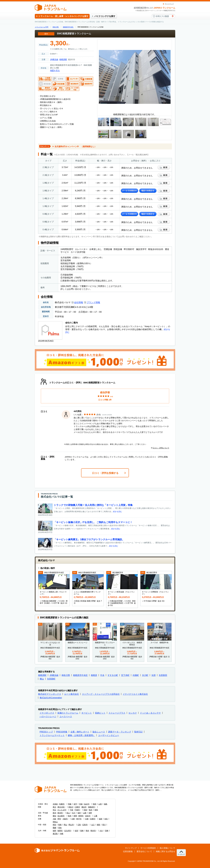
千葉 (71, 810)
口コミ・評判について (160, 448)
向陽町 (136, 675)
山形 (100, 804)
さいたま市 (62, 810)
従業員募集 (128, 851)
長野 (90, 813)
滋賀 (101, 819)
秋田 (95, 804)
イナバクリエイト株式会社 (135, 694)
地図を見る (55, 71)
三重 (96, 816)
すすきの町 (113, 675)
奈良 (106, 819)
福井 (79, 813)
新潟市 (60, 813)
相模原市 (91, 807)
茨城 (85, 810)
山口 (93, 825)
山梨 (85, 813)
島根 (60, 825)
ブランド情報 (93, 302)
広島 (79, 825)
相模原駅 (63, 59)
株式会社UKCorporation (51, 698)
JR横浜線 (54, 59)
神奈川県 (66, 675)
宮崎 (107, 831)
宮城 (81, 804)
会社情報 (79, 302)
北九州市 (68, 831)
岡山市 (71, 825)
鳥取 (54, 825)
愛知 (54, 816)
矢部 (154, 675)
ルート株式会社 (72, 694)
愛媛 (54, 828)
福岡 (54, 831)
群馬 (96, 810)
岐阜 (70, 816)
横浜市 (84, 807)
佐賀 (76, 831)
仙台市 (87, 804)
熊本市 (93, 831)
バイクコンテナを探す (105, 16)
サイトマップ (169, 4)
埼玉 (54, 810)
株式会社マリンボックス (50, 694)
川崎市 (77, 807)
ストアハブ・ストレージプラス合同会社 (101, 694)
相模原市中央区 (80, 675)
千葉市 (77, 810)
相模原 (94, 675)
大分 (101, 831)
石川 (74, 813)
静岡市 (81, 816)
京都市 (93, 819)
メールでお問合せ (129, 191)
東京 (54, 807)
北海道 (55, 804)
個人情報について (167, 848)
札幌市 (62, 804)
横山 (42, 679)
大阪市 (65, 819)
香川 (104, 825)
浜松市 (88, 816)
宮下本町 (125, 675)
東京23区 (61, 807)
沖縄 (62, 834)
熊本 (87, 831)
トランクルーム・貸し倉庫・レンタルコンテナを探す (63, 16)
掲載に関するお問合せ (165, 851)
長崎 (82, 831)
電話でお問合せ (148, 191)
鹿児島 (55, 834)
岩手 (75, 804)
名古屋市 (61, 816)
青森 (70, 804)
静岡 (75, 816)
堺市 (59, 819)
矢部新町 (51, 679)
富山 (68, 813)
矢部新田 (163, 675)
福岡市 (60, 831)
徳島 (98, 825)
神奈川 (71, 807)
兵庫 (73, 819)
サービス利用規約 (148, 848)
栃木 (91, 810)
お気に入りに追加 (164, 167)
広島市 (85, 825)
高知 (60, 828)
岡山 (65, 825)
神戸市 (79, 819)
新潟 (54, 813)
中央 (102, 675)
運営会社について (144, 851)
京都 (87, 819)
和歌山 (55, 822)
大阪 (54, 819)
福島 (106, 804)
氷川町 (145, 675)
